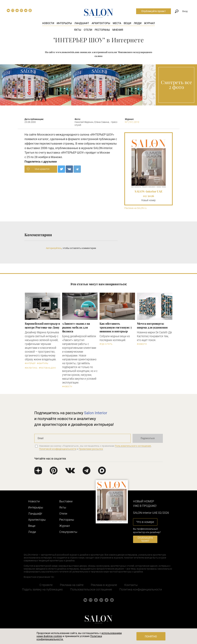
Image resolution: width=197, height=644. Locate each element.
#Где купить (106, 344)
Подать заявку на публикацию (42, 589)
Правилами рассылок (91, 449)
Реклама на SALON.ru (135, 208)
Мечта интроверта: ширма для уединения (152, 325)
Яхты (78, 30)
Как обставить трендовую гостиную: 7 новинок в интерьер (116, 327)
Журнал (149, 23)
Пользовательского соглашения (133, 446)
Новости (48, 23)
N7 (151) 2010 (132, 122)
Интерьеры (64, 23)
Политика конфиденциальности (141, 589)
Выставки (66, 501)
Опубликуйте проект (154, 11)
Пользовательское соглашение (91, 589)
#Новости (67, 387)
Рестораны (102, 30)
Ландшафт (82, 23)
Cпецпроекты (68, 532)
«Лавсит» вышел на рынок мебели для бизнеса (76, 327)
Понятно (151, 637)
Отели (88, 30)
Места (117, 23)
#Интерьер (30, 363)
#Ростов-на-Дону (47, 368)
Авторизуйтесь (54, 248)
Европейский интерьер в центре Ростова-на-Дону (42, 325)
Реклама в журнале (104, 585)
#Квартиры (43, 363)
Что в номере (145, 522)
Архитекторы (101, 23)
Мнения (118, 30)
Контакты (131, 585)
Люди (138, 23)
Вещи (127, 23)
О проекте (46, 585)
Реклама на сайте (72, 585)
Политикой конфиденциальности (58, 449)
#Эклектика (31, 368)
